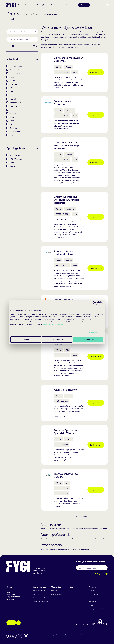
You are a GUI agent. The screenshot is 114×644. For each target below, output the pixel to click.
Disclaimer (84, 635)
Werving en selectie (39, 598)
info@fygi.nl (10, 599)
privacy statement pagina (53, 324)
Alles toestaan (26, 339)
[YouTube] (26, 636)
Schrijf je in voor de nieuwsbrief (91, 561)
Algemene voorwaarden (100, 635)
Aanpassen (57, 339)
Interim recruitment (39, 590)
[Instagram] (20, 636)
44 (76, 516)
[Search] (35, 32)
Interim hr (36, 594)
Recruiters (55, 590)
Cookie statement (71, 635)
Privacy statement (55, 635)
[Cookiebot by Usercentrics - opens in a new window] (94, 303)
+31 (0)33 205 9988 (13, 597)
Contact (84, 5)
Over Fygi (92, 590)
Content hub (56, 5)
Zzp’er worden (56, 598)
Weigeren (88, 339)
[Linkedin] (14, 636)
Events (91, 605)
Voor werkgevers (25, 5)
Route (11, 623)
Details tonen (94, 333)
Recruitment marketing (40, 601)
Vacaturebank (100, 5)
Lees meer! (103, 528)
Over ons (70, 5)
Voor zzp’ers (41, 5)
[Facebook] (9, 636)
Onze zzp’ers (93, 594)
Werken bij (92, 601)
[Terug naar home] (11, 5)
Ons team (92, 598)
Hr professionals (57, 594)
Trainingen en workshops (97, 609)
